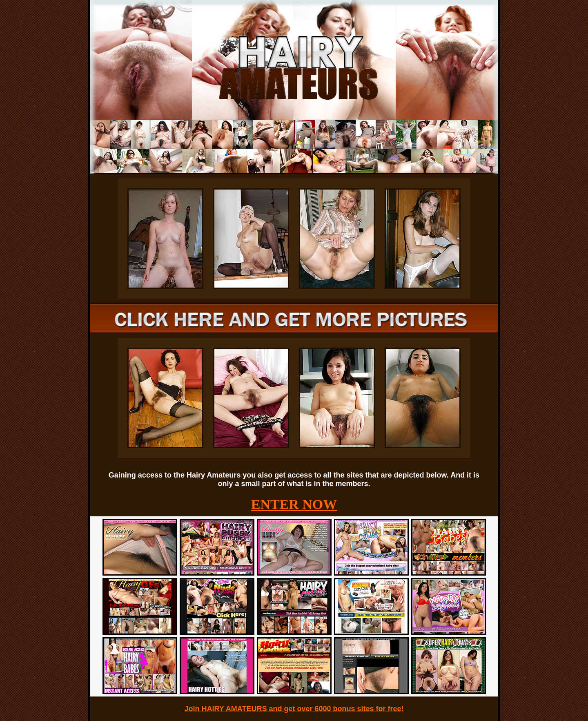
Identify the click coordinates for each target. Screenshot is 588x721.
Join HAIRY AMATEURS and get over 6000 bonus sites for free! (294, 709)
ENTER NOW (294, 504)
